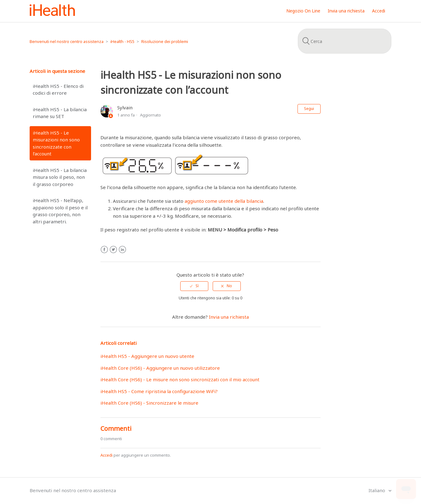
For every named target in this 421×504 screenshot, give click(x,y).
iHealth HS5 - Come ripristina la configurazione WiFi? (159, 391)
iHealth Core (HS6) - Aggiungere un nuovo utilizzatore (160, 368)
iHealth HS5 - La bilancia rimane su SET (60, 113)
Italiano (377, 490)
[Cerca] (345, 41)
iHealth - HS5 (122, 41)
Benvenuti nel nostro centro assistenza (67, 41)
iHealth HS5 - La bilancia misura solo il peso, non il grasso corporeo (60, 177)
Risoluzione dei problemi (165, 41)
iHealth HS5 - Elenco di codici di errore (58, 90)
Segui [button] (309, 109)
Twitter (113, 250)
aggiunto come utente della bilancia (224, 201)
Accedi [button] (379, 11)
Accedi (106, 455)
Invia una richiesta (346, 11)
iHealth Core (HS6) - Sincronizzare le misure (149, 403)
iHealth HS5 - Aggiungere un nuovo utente (147, 356)
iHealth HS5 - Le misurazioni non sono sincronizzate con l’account (56, 143)
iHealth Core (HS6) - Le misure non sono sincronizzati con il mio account (180, 379)
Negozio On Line (303, 11)
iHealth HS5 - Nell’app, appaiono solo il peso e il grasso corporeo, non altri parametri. (60, 211)
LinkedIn (122, 250)
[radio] (194, 286)
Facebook (104, 250)
